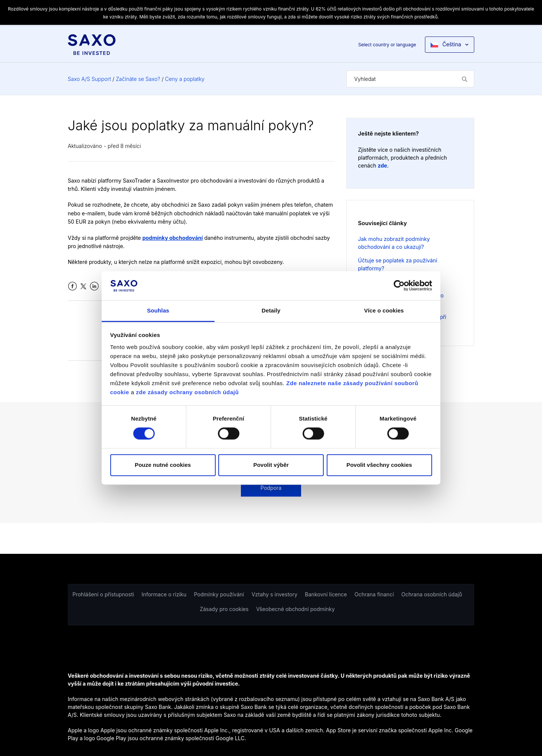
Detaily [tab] (271, 310)
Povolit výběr (271, 465)
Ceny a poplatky (185, 79)
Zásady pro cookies (224, 609)
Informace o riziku (164, 594)
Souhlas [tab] (158, 310)
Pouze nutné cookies (163, 465)
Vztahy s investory (274, 594)
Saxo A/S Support (89, 79)
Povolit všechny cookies (379, 465)
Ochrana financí (374, 594)
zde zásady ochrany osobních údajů (187, 392)
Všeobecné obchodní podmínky (295, 609)
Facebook (72, 286)
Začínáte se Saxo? (138, 79)
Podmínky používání (219, 594)
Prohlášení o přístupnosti (104, 594)
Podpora (271, 488)
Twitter (83, 286)
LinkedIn (94, 286)
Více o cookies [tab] (384, 310)
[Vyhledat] (410, 79)
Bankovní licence (326, 594)
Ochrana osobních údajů (432, 594)
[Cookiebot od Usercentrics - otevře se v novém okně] (399, 286)
